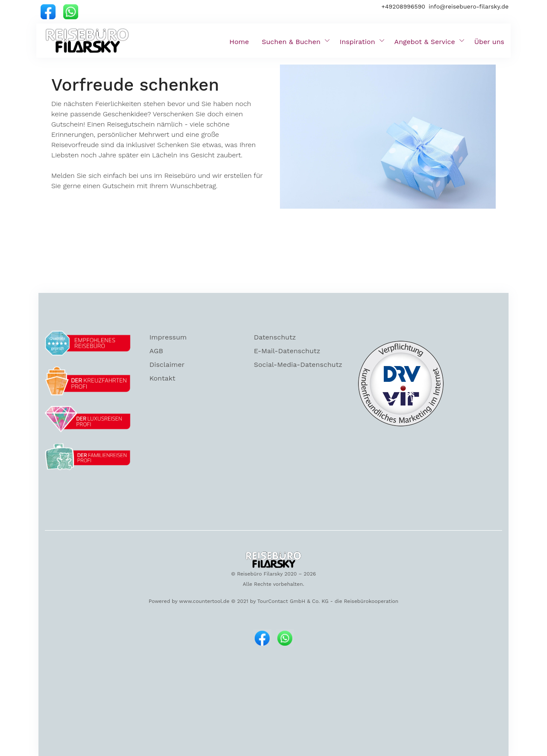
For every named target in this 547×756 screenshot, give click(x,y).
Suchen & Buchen (291, 42)
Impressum (168, 337)
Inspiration (357, 42)
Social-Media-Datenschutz (298, 365)
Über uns (489, 42)
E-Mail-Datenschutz (287, 351)
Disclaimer (167, 365)
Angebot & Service (425, 42)
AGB (156, 351)
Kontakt (162, 378)
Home (239, 42)
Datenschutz (275, 337)
